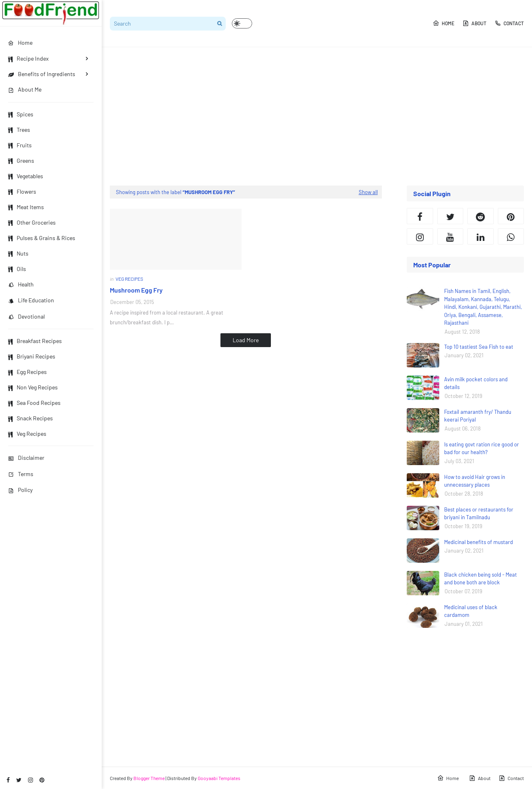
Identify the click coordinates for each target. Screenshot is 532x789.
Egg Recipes (27, 372)
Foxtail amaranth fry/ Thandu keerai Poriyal (478, 416)
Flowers (22, 191)
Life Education (31, 300)
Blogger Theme (149, 778)
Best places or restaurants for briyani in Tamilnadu (479, 514)
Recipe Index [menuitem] (28, 58)
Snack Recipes (31, 418)
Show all (368, 192)
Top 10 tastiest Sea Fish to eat (479, 347)
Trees (19, 130)
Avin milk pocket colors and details (476, 383)
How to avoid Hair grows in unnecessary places (475, 481)
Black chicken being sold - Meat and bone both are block (481, 579)
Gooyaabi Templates (219, 778)
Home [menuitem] (20, 43)
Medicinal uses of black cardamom (471, 611)
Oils (17, 269)
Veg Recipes (27, 434)
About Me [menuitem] (25, 89)
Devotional (26, 316)
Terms (21, 474)
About (474, 23)
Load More (246, 340)
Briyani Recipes (32, 356)
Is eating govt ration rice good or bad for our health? (482, 448)
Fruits (20, 145)
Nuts (18, 253)
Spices (21, 114)
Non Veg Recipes (33, 387)
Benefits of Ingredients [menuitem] (42, 74)
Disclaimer (26, 458)
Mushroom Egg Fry (136, 290)
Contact (509, 23)
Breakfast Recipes (35, 341)
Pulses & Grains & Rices (42, 238)
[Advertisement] (317, 116)
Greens (21, 161)
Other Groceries (32, 222)
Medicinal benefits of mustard (479, 542)
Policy (20, 490)
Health (21, 284)
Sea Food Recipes (34, 403)
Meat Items (26, 207)
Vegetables (26, 176)
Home (444, 23)
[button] (242, 23)
